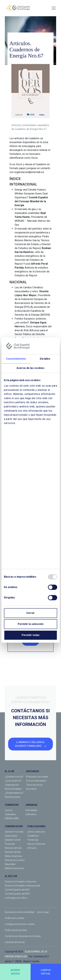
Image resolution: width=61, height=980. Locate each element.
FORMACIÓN (12, 805)
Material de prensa (14, 868)
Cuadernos (33, 836)
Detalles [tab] (45, 359)
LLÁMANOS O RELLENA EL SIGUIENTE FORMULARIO (31, 744)
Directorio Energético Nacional (20, 882)
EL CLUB (9, 771)
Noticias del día (13, 852)
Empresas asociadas (37, 777)
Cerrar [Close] (30, 613)
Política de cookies (15, 918)
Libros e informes (36, 844)
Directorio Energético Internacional (23, 886)
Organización (12, 785)
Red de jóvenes (13, 797)
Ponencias (33, 840)
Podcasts (10, 844)
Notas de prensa (13, 856)
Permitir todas (31, 635)
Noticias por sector (15, 860)
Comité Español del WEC (17, 890)
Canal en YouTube (14, 832)
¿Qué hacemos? (13, 781)
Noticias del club (13, 848)
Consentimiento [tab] (16, 359)
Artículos (32, 848)
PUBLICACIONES (36, 826)
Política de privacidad (16, 930)
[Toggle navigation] (54, 8)
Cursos (9, 810)
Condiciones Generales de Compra (23, 936)
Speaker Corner (13, 840)
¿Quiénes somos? (14, 777)
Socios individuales (36, 781)
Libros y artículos (36, 832)
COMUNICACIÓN (14, 826)
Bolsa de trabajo (13, 789)
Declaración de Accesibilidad (20, 912)
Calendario (10, 814)
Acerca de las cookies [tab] (30, 368)
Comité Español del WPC (17, 894)
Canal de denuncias (15, 942)
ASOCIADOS (33, 771)
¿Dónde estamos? (14, 793)
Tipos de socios (34, 785)
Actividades (31, 810)
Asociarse (31, 789)
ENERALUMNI (12, 818)
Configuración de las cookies (20, 924)
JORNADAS (31, 805)
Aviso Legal (43, 912)
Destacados (11, 836)
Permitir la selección (31, 624)
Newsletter (10, 864)
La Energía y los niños (16, 898)
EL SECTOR (11, 876)
